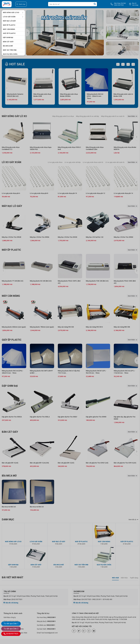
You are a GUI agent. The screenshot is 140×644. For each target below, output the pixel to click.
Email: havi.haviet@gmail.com (47, 633)
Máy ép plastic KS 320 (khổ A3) (41, 281)
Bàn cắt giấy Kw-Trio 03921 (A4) (97, 463)
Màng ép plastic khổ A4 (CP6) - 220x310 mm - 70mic (95, 96)
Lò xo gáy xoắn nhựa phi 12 (95, 193)
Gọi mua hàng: (46, 617)
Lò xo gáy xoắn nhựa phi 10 (67, 193)
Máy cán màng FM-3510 (94, 327)
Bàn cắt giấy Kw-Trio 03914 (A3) (125, 463)
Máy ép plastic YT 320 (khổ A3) (13, 281)
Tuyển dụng (134, 578)
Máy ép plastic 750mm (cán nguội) (42, 327)
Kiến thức (124, 578)
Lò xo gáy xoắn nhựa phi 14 (123, 193)
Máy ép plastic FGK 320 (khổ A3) (97, 281)
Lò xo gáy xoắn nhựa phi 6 (11, 193)
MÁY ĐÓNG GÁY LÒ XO (13, 13)
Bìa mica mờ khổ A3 (37, 507)
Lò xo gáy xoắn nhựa (55, 162)
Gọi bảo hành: (46, 629)
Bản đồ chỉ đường (11, 603)
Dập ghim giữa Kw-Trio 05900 (96, 417)
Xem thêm (132, 116)
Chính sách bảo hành (11, 621)
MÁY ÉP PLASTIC (9, 25)
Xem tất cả (133, 520)
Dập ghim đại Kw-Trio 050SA (12, 417)
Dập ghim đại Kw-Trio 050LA (40, 417)
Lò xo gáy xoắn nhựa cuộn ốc (93, 162)
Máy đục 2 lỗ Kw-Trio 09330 (67, 237)
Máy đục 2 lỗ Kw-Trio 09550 (123, 237)
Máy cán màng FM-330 (66, 327)
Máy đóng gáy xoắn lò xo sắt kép (87, 116)
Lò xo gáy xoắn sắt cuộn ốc (115, 162)
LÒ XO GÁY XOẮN (13, 17)
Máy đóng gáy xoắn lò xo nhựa (63, 116)
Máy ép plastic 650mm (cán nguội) (14, 327)
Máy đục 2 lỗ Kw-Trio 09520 (12, 237)
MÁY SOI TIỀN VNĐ (10, 50)
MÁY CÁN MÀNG (9, 29)
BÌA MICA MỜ (8, 46)
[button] (102, 33)
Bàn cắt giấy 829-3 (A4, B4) (39, 463)
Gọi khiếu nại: (46, 625)
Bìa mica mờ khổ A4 (9, 507)
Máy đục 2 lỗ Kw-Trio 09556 (40, 237)
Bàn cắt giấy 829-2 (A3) (66, 463)
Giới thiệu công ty (10, 617)
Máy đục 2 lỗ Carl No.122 (95, 237)
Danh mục (21, 4)
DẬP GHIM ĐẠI (8, 38)
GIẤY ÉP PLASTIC (9, 33)
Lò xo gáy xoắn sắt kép (73, 162)
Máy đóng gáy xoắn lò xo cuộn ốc (113, 116)
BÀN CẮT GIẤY (8, 42)
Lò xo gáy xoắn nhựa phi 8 (39, 193)
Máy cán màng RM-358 (122, 327)
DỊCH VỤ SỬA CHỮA (10, 54)
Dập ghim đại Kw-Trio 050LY (67, 417)
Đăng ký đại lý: (46, 621)
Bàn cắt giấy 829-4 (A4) (10, 463)
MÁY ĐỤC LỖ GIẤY (9, 21)
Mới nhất (115, 578)
